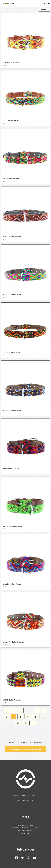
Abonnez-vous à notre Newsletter (25, 749)
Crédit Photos (25, 833)
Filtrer (44, 10)
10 (35, 717)
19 (26, 723)
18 (18, 723)
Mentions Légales (25, 830)
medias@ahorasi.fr (30, 800)
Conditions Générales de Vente (25, 828)
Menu (47, 3)
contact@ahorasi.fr (30, 795)
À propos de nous (25, 825)
